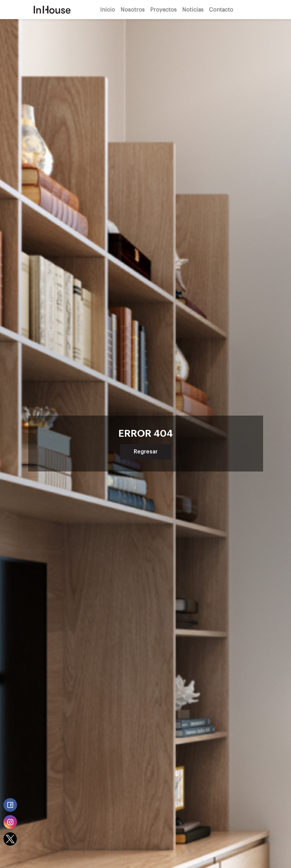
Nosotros (133, 9)
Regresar (146, 452)
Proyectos (163, 9)
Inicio (108, 9)
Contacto (221, 9)
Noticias (193, 9)
